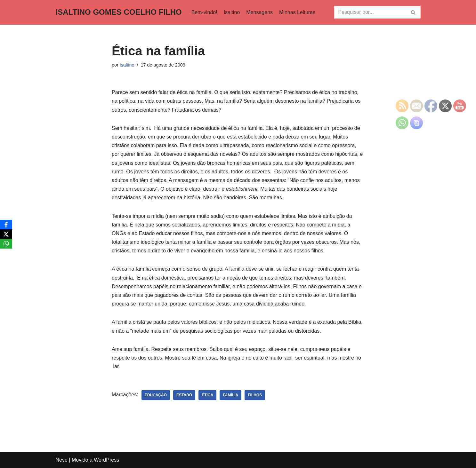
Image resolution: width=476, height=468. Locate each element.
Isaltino (232, 12)
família (230, 395)
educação (156, 395)
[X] (6, 234)
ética (207, 395)
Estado (184, 395)
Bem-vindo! (204, 12)
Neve (62, 460)
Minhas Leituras (297, 12)
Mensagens (259, 12)
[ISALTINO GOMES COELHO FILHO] (119, 12)
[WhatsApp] (6, 244)
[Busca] (370, 12)
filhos (255, 395)
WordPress (106, 460)
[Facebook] (6, 225)
